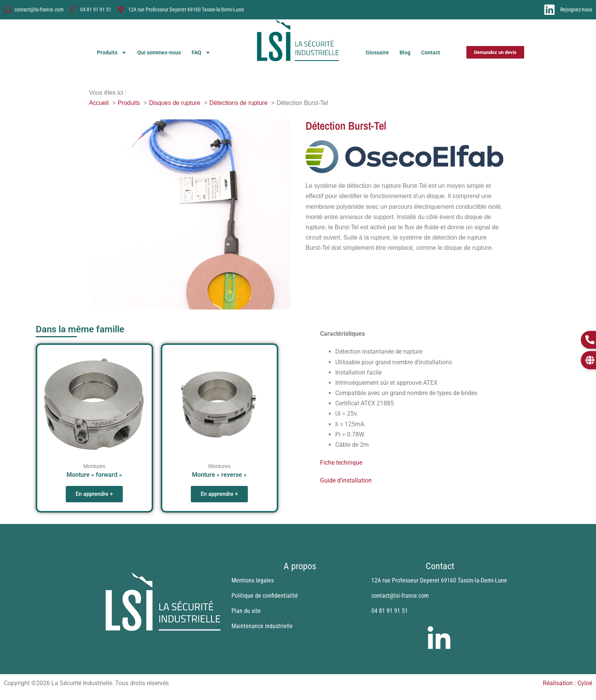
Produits (112, 52)
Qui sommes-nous (159, 52)
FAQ (201, 52)
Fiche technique (341, 463)
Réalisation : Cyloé (567, 683)
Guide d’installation (346, 480)
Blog (405, 52)
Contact (431, 52)
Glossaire (377, 52)
